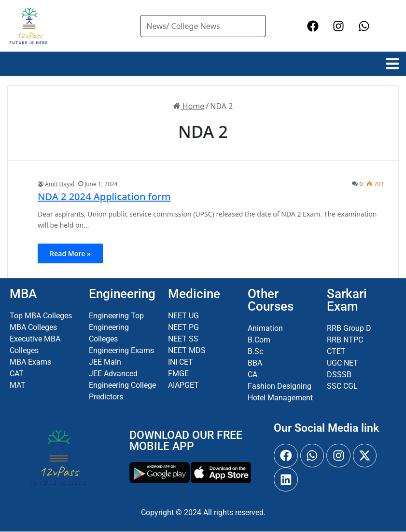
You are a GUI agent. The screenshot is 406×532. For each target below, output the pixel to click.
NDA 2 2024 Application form (104, 197)
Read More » (70, 253)
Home (189, 106)
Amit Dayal (60, 184)
